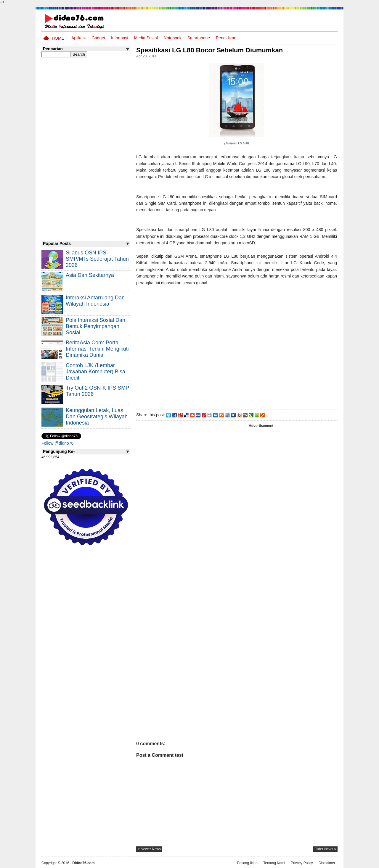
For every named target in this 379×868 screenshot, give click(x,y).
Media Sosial (146, 38)
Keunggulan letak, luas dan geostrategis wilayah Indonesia (97, 417)
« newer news (149, 849)
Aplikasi (78, 38)
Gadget (98, 38)
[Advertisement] (237, 346)
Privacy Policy (302, 863)
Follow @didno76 (57, 443)
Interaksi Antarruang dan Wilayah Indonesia (95, 301)
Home (58, 38)
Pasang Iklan (247, 863)
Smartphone (199, 38)
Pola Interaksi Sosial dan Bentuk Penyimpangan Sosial (95, 326)
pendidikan (226, 38)
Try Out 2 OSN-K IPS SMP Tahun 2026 (97, 391)
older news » (325, 849)
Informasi (120, 38)
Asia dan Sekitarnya (90, 275)
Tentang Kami (274, 863)
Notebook (173, 38)
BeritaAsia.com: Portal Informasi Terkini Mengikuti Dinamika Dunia (97, 349)
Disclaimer (327, 863)
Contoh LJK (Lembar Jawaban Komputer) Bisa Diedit (95, 372)
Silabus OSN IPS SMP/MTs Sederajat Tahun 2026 (97, 259)
